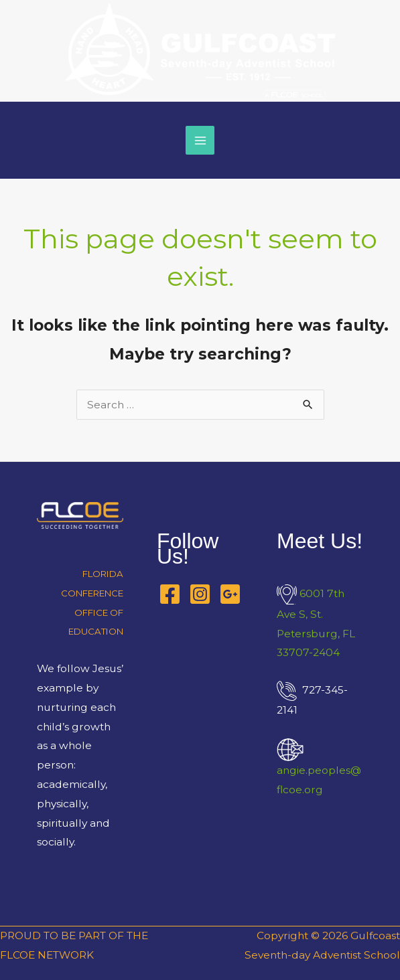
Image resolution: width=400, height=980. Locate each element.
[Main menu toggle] (200, 140)
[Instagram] (200, 594)
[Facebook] (170, 594)
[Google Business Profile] (230, 594)
